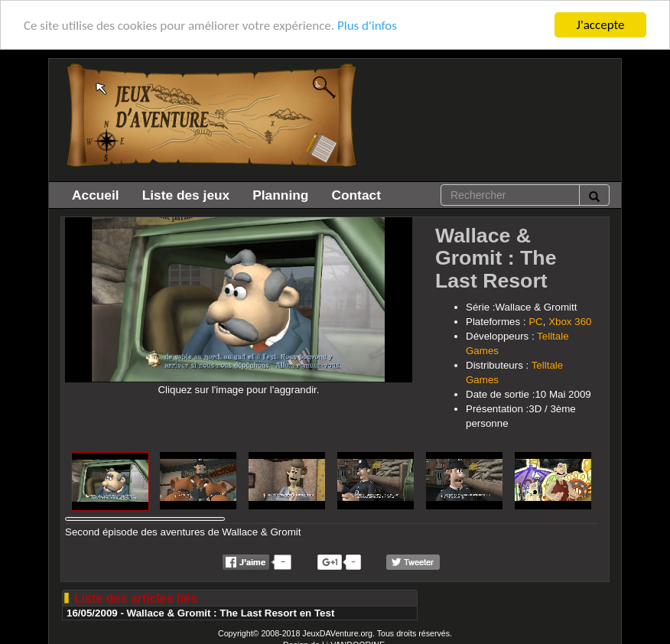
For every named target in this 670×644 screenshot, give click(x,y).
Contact (356, 195)
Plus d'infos (367, 25)
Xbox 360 (570, 322)
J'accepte (601, 25)
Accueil (96, 195)
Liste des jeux (186, 195)
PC (536, 322)
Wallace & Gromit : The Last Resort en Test (231, 613)
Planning (280, 195)
